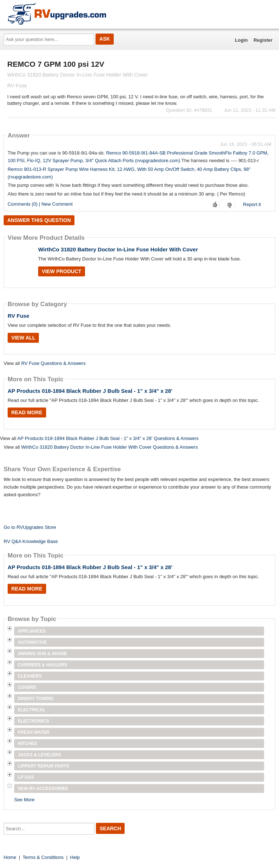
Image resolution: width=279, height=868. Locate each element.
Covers (27, 687)
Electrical (32, 710)
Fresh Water (33, 732)
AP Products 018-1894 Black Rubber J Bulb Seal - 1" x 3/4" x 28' (90, 391)
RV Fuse (19, 316)
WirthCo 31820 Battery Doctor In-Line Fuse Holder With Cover (118, 249)
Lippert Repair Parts (44, 766)
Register (263, 40)
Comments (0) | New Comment (40, 204)
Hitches (27, 744)
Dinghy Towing (36, 699)
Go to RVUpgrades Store (30, 527)
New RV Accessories (43, 789)
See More (24, 800)
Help (75, 857)
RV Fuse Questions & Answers (53, 363)
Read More (27, 412)
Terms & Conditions (43, 857)
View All (23, 338)
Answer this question (39, 220)
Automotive (32, 642)
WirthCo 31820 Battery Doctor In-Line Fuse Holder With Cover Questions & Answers (109, 447)
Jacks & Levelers (39, 755)
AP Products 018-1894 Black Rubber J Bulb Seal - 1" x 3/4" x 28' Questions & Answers (108, 438)
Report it (252, 204)
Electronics (33, 721)
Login (241, 40)
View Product (62, 271)
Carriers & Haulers (43, 665)
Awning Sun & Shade (42, 654)
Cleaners (30, 676)
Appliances (32, 631)
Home (10, 857)
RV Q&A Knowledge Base (31, 541)
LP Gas (26, 777)
